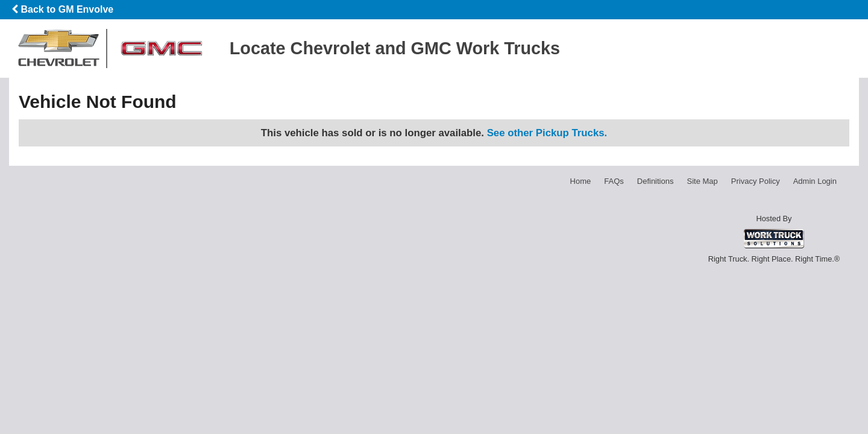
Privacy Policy (756, 181)
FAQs (614, 181)
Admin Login (815, 181)
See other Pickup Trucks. (547, 133)
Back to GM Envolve (62, 9)
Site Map (702, 181)
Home (581, 181)
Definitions (656, 181)
